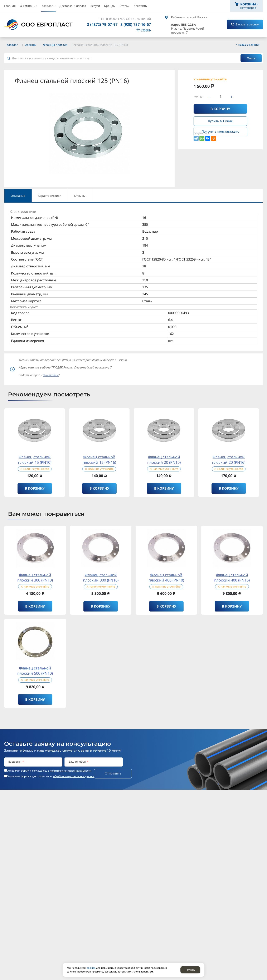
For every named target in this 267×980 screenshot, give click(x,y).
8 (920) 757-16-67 (136, 24)
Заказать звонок (247, 24)
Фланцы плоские (55, 45)
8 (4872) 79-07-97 (102, 24)
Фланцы (30, 45)
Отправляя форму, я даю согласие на (51, 776)
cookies (91, 968)
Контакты (51, 375)
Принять (190, 970)
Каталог (12, 45)
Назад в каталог (249, 45)
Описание (18, 196)
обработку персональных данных (74, 776)
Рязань (146, 30)
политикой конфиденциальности (71, 771)
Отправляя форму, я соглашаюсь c (49, 771)
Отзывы (80, 196)
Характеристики (50, 196)
